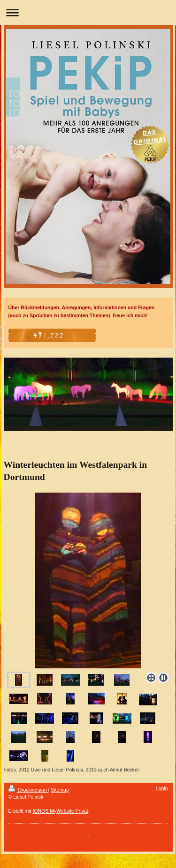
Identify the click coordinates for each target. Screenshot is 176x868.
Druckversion (28, 790)
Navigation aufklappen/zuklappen (88, 12)
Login (162, 788)
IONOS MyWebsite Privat (60, 811)
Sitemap (60, 790)
